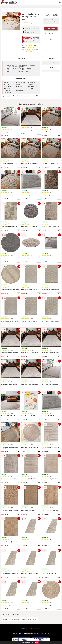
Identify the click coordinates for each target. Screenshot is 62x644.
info (19, 136)
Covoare (5, 9)
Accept (37, 643)
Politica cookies (44, 634)
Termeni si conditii (18, 634)
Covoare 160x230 (32, 619)
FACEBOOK (26, 629)
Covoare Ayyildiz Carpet (15, 9)
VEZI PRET (51, 28)
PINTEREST (35, 629)
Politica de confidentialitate (31, 634)
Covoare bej (6, 619)
